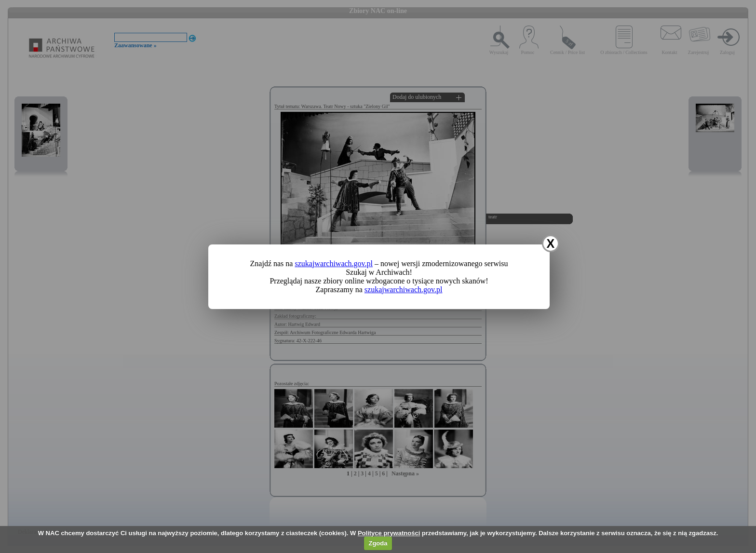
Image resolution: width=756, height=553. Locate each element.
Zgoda (378, 543)
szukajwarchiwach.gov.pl (334, 263)
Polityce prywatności (389, 533)
